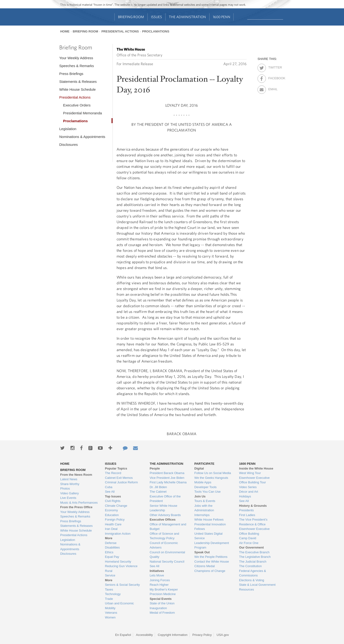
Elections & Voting (252, 580)
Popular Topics (116, 468)
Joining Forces (160, 580)
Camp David (248, 538)
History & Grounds (253, 506)
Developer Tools (206, 487)
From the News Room (76, 475)
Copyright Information (172, 635)
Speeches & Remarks (77, 66)
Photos (65, 488)
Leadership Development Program (212, 545)
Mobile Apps (203, 482)
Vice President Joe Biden (167, 478)
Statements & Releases (78, 82)
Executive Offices (162, 520)
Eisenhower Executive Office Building (254, 531)
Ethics (109, 552)
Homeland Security (118, 562)
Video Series (248, 487)
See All (110, 492)
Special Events (161, 599)
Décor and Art (249, 492)
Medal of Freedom (162, 613)
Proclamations (156, 31)
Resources (247, 589)
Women (110, 617)
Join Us (200, 496)
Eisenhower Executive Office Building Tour (254, 480)
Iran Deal (111, 529)
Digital (199, 468)
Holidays (245, 496)
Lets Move (157, 575)
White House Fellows (209, 520)
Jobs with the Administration (204, 508)
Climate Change (116, 506)
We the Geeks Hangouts (211, 478)
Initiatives (157, 571)
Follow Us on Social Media (213, 473)
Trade (109, 599)
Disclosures (69, 145)
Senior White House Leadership (163, 508)
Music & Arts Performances (79, 503)
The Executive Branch (254, 552)
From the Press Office (76, 507)
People (155, 468)
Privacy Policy (202, 635)
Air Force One (249, 543)
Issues (156, 17)
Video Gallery (70, 493)
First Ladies (247, 515)
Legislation (68, 129)
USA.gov (223, 635)
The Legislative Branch (255, 557)
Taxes (109, 589)
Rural (109, 571)
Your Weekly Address (76, 58)
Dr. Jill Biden (158, 487)
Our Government (251, 547)
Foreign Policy (115, 520)
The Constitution (250, 566)
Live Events (68, 498)
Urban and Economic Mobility (119, 606)
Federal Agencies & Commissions (253, 573)
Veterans (111, 613)
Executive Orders (77, 105)
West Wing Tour (250, 473)
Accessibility (144, 635)
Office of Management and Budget (168, 527)
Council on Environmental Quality (167, 555)
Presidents (246, 510)
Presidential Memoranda (83, 113)
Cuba (109, 487)
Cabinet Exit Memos (119, 478)
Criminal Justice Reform (121, 482)
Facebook (272, 77)
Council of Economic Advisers (164, 545)
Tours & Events (205, 501)
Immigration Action (118, 534)
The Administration (187, 17)
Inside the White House (256, 468)
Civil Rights (113, 501)
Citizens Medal (205, 566)
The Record (113, 473)
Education (112, 515)
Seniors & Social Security (122, 585)
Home (65, 31)
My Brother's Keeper (164, 589)
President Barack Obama (167, 473)
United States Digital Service (209, 536)
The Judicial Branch (253, 562)
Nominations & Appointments (82, 137)
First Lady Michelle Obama (168, 482)
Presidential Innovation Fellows (210, 527)
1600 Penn (222, 17)
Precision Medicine (163, 594)
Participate (204, 464)
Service (110, 575)
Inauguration (158, 608)
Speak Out (202, 552)
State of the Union (162, 603)
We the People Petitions (211, 557)
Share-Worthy (70, 484)
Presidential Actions (120, 31)
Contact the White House (212, 562)
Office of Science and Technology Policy (164, 536)
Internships (202, 515)
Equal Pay (112, 557)
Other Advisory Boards (165, 515)
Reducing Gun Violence (121, 566)
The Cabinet (158, 492)
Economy (111, 510)
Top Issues (113, 496)
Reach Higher (159, 585)
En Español (123, 635)
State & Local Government (257, 585)
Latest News (69, 479)
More (109, 538)
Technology (113, 594)
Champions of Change (210, 571)
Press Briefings (71, 74)
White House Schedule (78, 89)
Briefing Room (131, 17)
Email (272, 88)
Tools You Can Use (208, 492)
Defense (111, 543)
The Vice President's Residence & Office (253, 522)
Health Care (113, 524)
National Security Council (167, 562)
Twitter (272, 67)
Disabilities (112, 547)
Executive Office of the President (165, 499)
